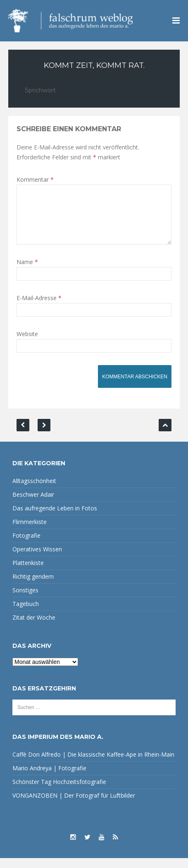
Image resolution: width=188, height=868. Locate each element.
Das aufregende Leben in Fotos (55, 518)
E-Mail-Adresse (39, 308)
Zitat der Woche (34, 627)
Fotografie (26, 545)
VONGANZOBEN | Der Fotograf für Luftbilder (74, 805)
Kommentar (35, 179)
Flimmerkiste (30, 532)
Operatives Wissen (37, 559)
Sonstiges (25, 600)
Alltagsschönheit (34, 491)
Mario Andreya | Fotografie (49, 778)
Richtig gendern (33, 586)
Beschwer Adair (33, 504)
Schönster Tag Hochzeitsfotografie (59, 792)
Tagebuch (26, 614)
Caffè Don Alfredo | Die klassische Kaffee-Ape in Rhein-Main (93, 764)
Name (27, 272)
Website (27, 344)
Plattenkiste (28, 573)
